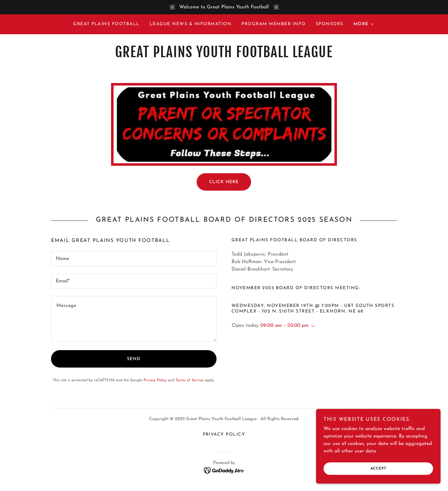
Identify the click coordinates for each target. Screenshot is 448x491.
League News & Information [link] (191, 24)
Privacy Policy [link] (155, 380)
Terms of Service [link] (189, 380)
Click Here (224, 182)
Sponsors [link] (330, 24)
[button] (364, 24)
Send (134, 359)
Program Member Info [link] (273, 24)
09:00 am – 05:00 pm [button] (285, 326)
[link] (224, 56)
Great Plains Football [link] (106, 24)
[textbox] (134, 259)
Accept (378, 469)
